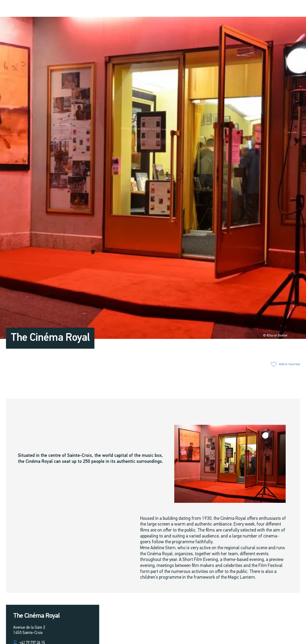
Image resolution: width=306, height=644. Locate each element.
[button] (246, 9)
